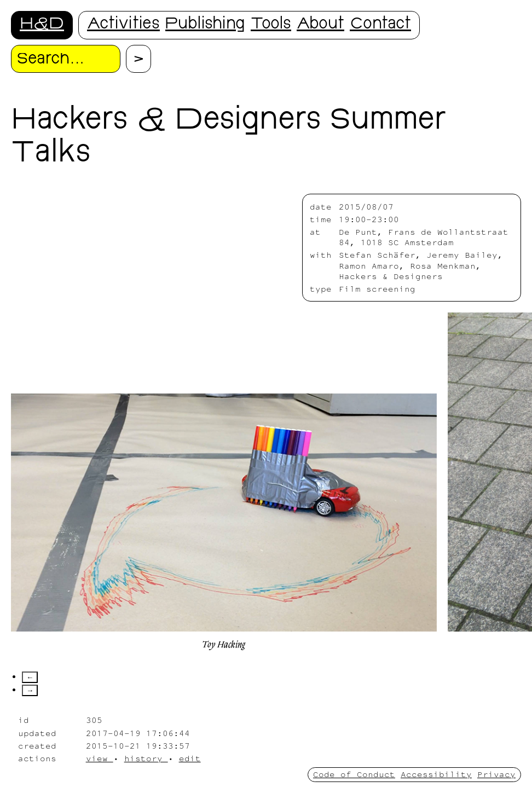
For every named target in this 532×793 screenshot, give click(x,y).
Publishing (205, 25)
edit (190, 758)
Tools (271, 25)
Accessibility (436, 774)
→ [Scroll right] (30, 690)
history (146, 758)
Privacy (496, 774)
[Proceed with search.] (138, 59)
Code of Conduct (354, 774)
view (100, 758)
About (320, 25)
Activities (123, 25)
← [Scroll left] (30, 677)
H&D (42, 25)
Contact (380, 25)
